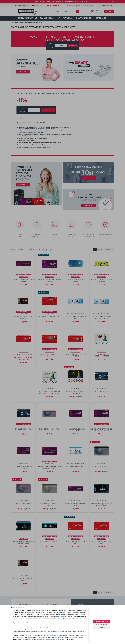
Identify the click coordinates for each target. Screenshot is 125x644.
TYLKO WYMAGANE (102, 625)
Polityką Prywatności (50, 639)
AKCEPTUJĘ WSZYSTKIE (102, 621)
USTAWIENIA (102, 628)
